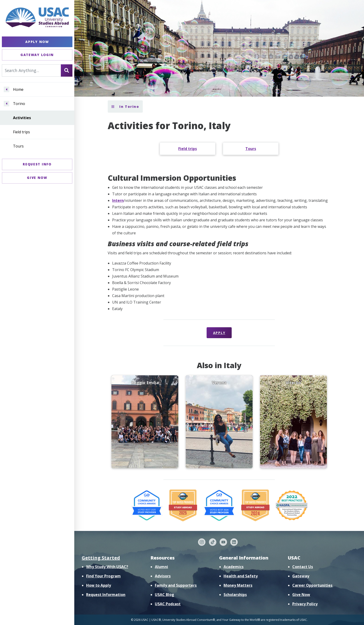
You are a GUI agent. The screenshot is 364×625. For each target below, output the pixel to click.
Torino (19, 104)
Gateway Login (37, 55)
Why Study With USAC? (107, 567)
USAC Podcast (168, 604)
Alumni (161, 567)
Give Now (37, 178)
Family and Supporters (176, 585)
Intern (118, 200)
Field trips (21, 132)
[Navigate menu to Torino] (6, 104)
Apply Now (37, 42)
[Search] (67, 70)
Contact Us (303, 567)
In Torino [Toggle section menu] (125, 106)
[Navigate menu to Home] (6, 89)
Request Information (106, 595)
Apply (219, 333)
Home (18, 89)
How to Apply (99, 585)
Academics (234, 567)
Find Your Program (103, 576)
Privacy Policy (305, 604)
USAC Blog (164, 595)
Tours (18, 146)
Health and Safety (241, 576)
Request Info (37, 164)
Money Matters (238, 585)
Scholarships (235, 595)
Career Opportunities (312, 585)
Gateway (301, 576)
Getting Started (101, 558)
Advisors (163, 576)
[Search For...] (31, 70)
